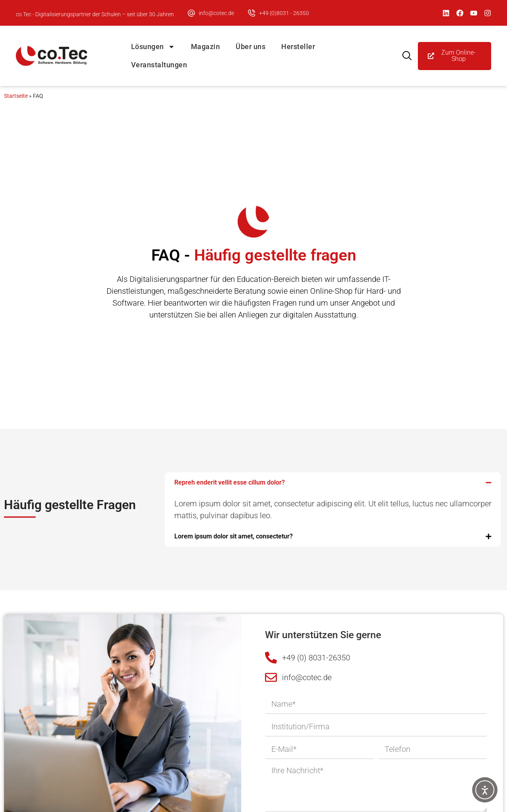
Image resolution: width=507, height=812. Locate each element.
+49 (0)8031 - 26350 (284, 13)
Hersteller (298, 47)
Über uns (251, 47)
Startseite (16, 96)
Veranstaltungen (159, 65)
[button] (307, 483)
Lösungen (153, 47)
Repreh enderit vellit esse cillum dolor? (203, 482)
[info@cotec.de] (191, 13)
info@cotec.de (216, 13)
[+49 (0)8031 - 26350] (252, 13)
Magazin (206, 47)
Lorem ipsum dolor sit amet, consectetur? (207, 536)
